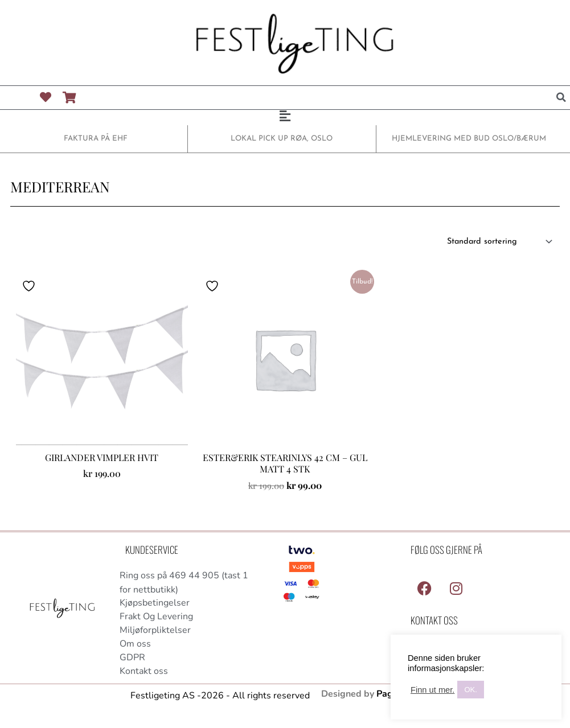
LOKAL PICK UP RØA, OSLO (282, 139)
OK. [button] (470, 690)
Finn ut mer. (432, 690)
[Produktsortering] (496, 242)
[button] (561, 97)
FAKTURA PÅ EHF (96, 139)
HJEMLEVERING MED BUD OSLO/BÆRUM (469, 139)
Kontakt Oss (434, 621)
